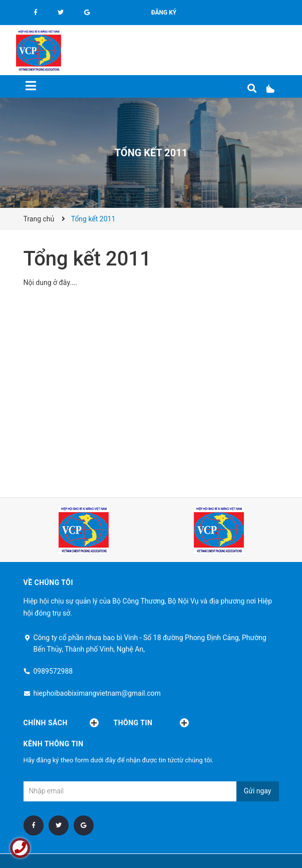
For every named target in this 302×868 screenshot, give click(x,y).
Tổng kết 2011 (87, 259)
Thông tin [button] (151, 723)
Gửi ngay (258, 791)
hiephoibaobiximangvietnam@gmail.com (97, 693)
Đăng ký (164, 13)
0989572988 (53, 671)
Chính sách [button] (61, 723)
